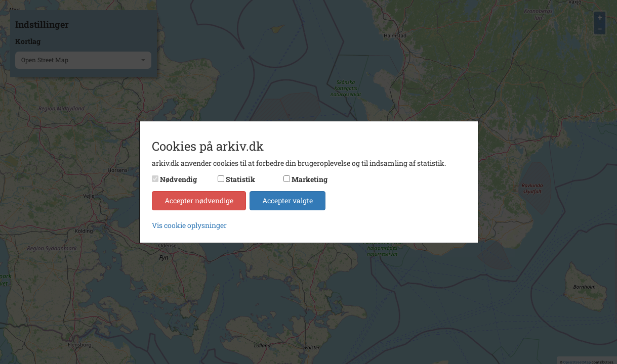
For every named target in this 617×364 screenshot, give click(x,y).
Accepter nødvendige (199, 200)
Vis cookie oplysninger (189, 225)
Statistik (240, 179)
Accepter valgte (287, 200)
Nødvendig (178, 179)
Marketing (310, 179)
